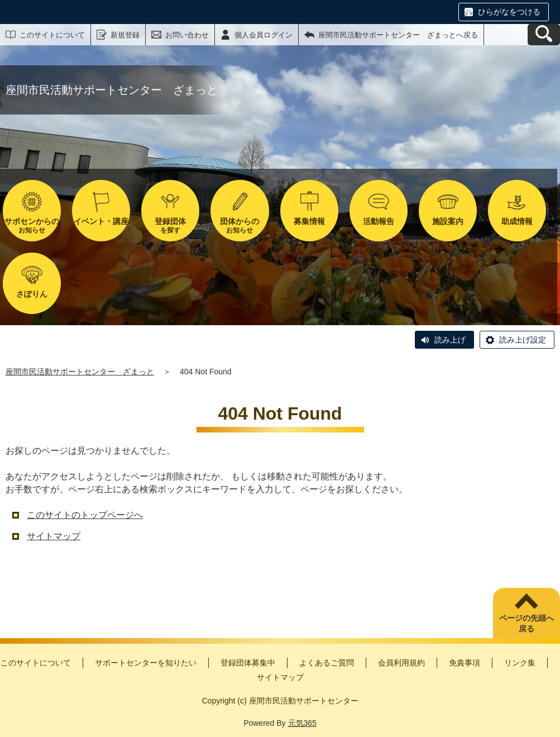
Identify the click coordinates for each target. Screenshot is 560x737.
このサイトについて (52, 35)
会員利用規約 (401, 663)
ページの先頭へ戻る (527, 624)
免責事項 (465, 663)
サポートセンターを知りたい (146, 663)
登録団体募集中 (248, 663)
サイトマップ (54, 536)
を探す (170, 225)
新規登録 (125, 35)
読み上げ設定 (523, 340)
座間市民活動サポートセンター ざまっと (80, 372)
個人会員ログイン (264, 35)
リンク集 (520, 663)
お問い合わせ (187, 35)
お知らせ (32, 225)
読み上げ (450, 340)
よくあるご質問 (327, 663)
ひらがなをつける (509, 12)
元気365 (302, 723)
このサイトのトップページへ (85, 515)
